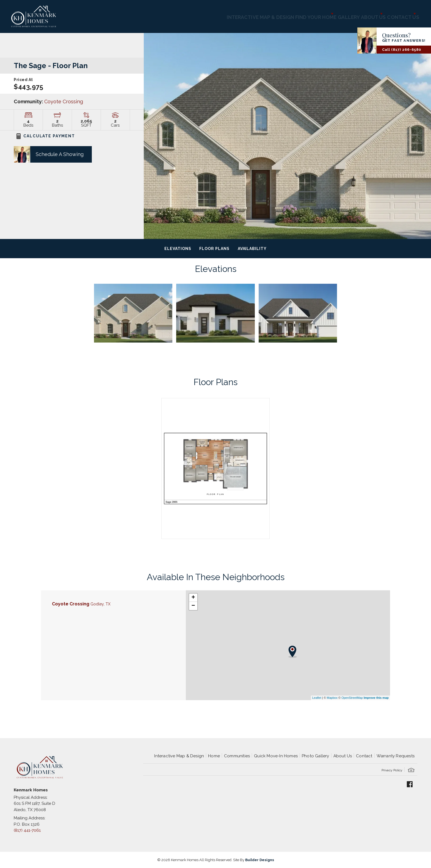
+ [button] (193, 598)
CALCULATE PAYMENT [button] (46, 136)
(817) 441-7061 (27, 830)
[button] (46, 154)
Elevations (178, 249)
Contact (364, 756)
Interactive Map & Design (223, 14)
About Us (343, 756)
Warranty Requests (396, 756)
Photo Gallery (316, 756)
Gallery (326, 14)
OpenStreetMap (352, 698)
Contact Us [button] (397, 14)
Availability (252, 249)
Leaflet (317, 698)
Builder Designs (260, 860)
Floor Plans (214, 249)
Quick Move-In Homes (276, 756)
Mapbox (332, 698)
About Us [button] (357, 14)
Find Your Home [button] (284, 14)
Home (214, 756)
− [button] (193, 606)
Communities (237, 756)
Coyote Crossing (64, 101)
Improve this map (376, 698)
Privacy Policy (392, 770)
